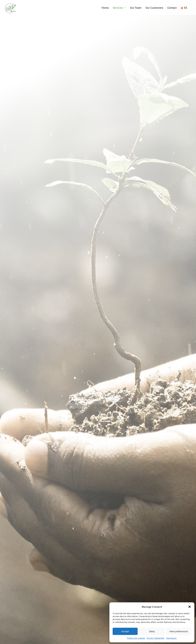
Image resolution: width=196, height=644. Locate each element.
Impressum (171, 638)
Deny (152, 631)
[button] (190, 607)
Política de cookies (136, 638)
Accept (125, 631)
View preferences (179, 631)
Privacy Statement (156, 638)
